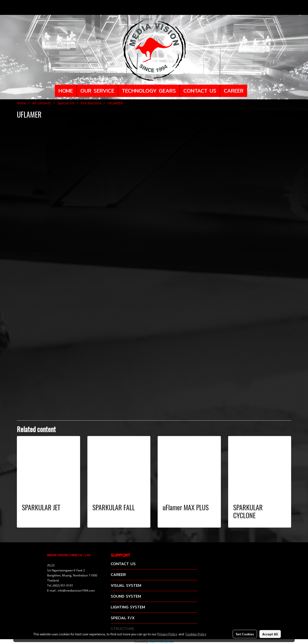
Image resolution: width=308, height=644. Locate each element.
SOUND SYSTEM (126, 596)
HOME (66, 91)
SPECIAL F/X (123, 618)
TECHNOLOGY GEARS (149, 91)
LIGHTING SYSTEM (128, 607)
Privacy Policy (167, 634)
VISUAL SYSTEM (126, 585)
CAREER (234, 91)
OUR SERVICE (97, 91)
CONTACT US (200, 91)
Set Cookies (245, 634)
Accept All (270, 634)
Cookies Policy (196, 634)
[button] (251, 91)
